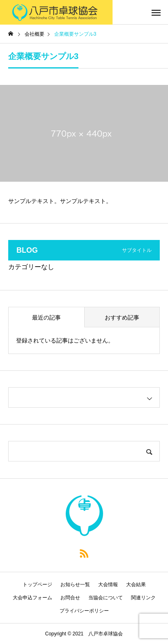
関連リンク (143, 598)
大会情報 (108, 585)
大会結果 (136, 585)
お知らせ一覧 (75, 585)
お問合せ (70, 598)
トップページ (37, 585)
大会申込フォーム (32, 598)
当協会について (106, 598)
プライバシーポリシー (84, 611)
